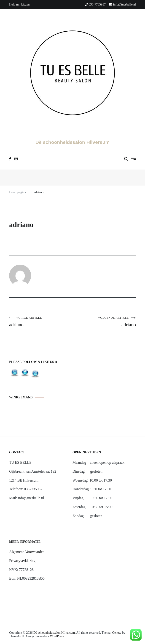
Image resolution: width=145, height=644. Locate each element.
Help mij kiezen (19, 4)
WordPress (57, 636)
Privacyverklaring (22, 561)
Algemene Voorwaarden (27, 552)
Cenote (117, 633)
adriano (41, 322)
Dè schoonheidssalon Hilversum (72, 142)
